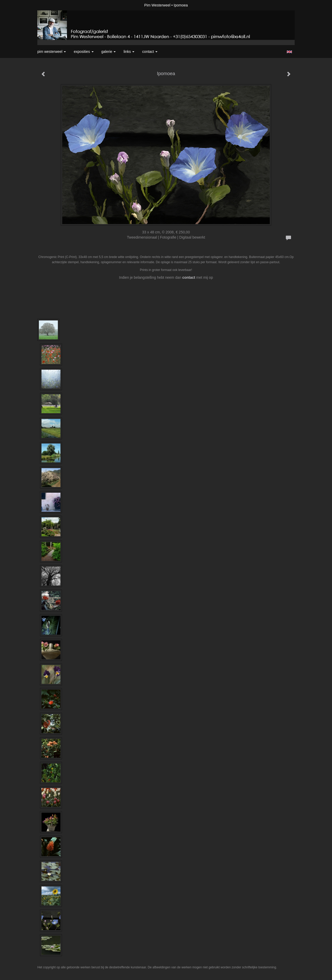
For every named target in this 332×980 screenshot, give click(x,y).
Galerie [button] (109, 52)
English (289, 52)
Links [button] (129, 52)
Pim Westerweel (157, 5)
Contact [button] (150, 52)
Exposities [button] (84, 52)
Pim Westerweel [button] (52, 52)
